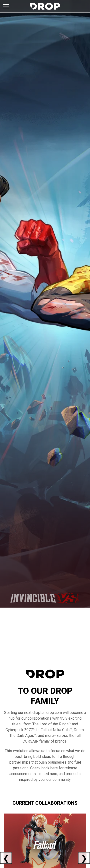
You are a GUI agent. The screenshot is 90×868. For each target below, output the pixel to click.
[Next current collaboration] (84, 858)
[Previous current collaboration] (6, 858)
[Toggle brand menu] (6, 6)
